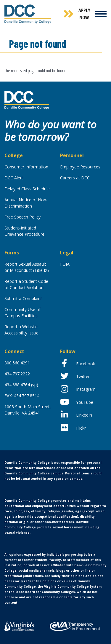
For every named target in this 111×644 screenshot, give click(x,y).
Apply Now (84, 14)
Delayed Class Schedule (27, 189)
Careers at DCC (75, 178)
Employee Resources (80, 167)
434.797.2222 (17, 374)
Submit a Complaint (23, 298)
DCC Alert (14, 178)
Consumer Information (26, 167)
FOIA (65, 264)
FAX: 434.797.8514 (22, 396)
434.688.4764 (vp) (21, 385)
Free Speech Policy (22, 217)
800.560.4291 (17, 363)
